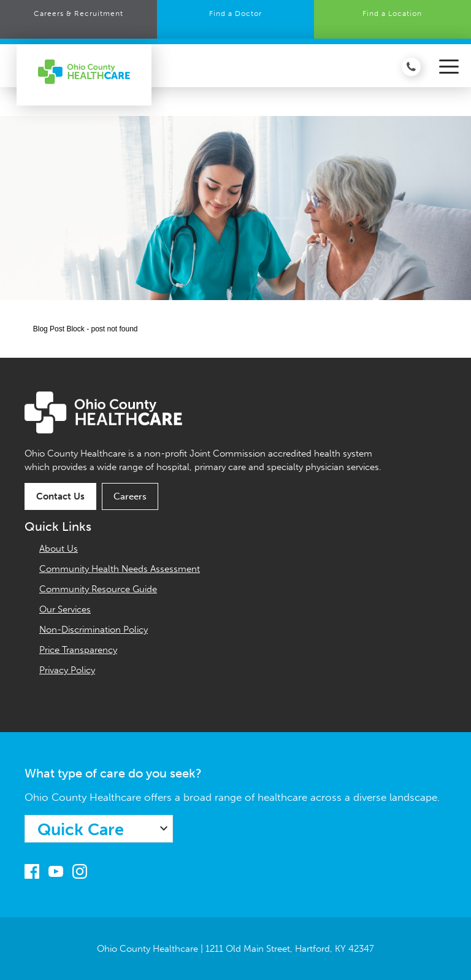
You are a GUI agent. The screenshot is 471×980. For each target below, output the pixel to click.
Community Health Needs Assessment (120, 569)
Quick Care (81, 830)
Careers (130, 496)
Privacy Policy (67, 670)
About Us (59, 549)
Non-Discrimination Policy (94, 630)
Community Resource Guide (98, 589)
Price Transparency (78, 650)
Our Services (65, 609)
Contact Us (60, 496)
